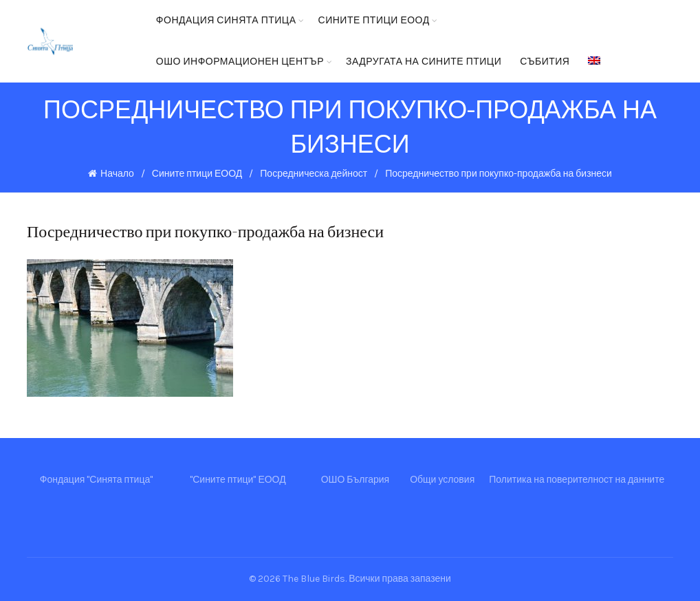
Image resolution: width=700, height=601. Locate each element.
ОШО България (356, 480)
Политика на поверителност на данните (577, 480)
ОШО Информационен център (240, 62)
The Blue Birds (314, 579)
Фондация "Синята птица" (96, 480)
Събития (545, 62)
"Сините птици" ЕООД (238, 480)
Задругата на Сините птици (424, 62)
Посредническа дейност (314, 174)
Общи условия (442, 480)
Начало (117, 174)
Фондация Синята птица (226, 20)
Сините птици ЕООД (374, 20)
